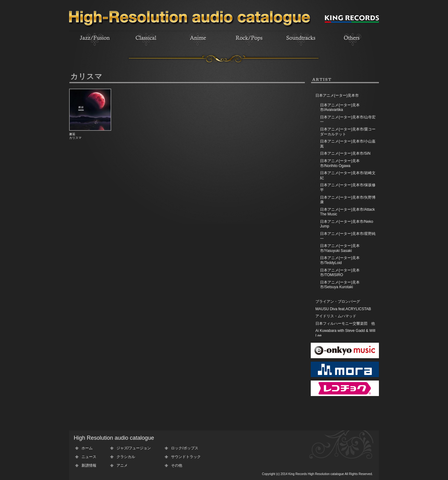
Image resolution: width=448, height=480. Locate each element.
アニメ (122, 465)
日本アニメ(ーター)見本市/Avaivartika (340, 108)
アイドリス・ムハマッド (336, 316)
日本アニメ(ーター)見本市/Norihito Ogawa (340, 163)
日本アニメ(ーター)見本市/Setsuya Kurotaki (340, 285)
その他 (177, 465)
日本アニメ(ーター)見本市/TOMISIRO (340, 273)
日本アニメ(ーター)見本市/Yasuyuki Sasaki (340, 248)
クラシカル (126, 457)
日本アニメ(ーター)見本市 (337, 95)
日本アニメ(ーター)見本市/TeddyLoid (340, 260)
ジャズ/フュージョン (134, 448)
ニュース (89, 457)
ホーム (87, 448)
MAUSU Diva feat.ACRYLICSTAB (343, 309)
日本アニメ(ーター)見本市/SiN (345, 153)
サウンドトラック (186, 457)
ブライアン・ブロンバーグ (338, 302)
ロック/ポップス (184, 448)
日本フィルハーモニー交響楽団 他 (345, 324)
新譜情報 (89, 465)
